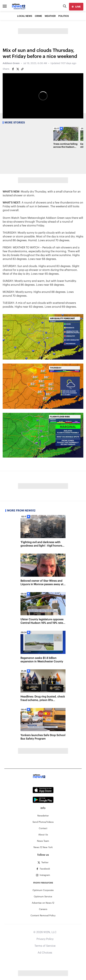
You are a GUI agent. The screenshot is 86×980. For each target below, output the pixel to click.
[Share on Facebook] (13, 69)
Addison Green (11, 63)
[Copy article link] (22, 69)
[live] (76, 7)
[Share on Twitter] (18, 69)
